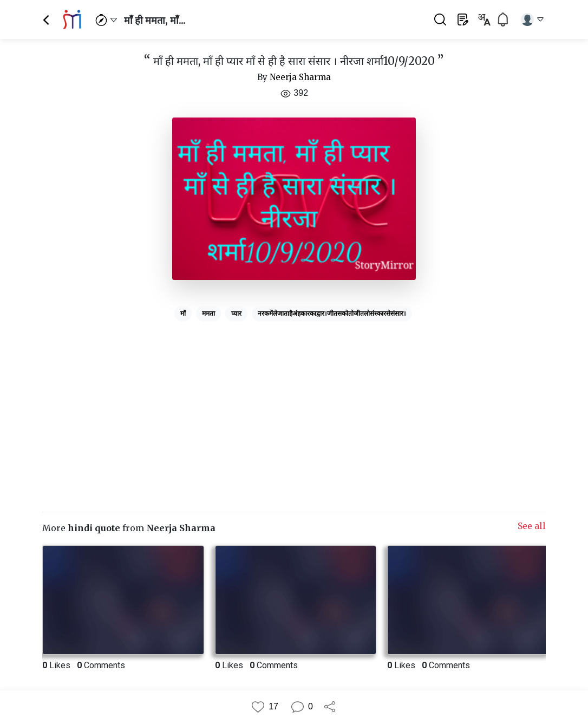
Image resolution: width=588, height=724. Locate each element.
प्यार (236, 314)
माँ (183, 314)
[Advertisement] (294, 401)
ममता (208, 314)
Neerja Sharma (300, 77)
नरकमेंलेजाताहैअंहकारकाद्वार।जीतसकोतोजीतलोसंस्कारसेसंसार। (332, 314)
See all (532, 526)
